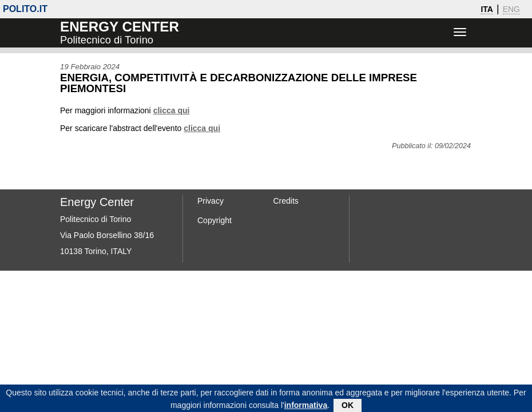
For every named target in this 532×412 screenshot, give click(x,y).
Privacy (211, 201)
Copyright (215, 220)
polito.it (25, 9)
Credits (286, 201)
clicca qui (172, 110)
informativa (306, 407)
